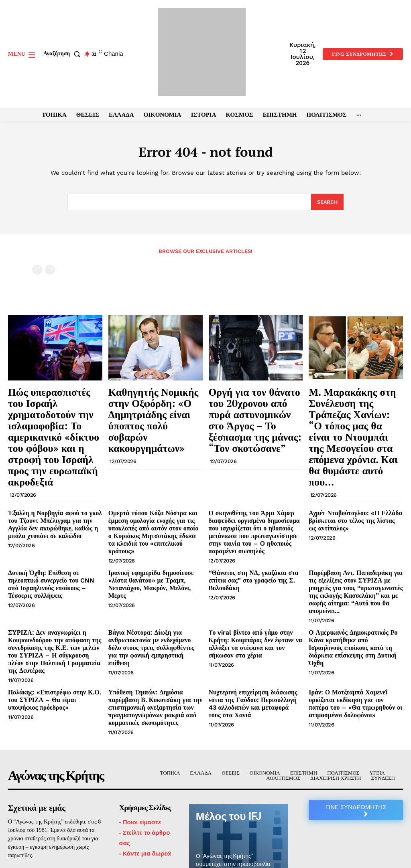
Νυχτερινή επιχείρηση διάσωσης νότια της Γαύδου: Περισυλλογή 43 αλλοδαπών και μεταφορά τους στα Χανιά (255, 625)
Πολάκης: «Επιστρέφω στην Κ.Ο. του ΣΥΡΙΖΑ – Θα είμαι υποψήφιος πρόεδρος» (54, 621)
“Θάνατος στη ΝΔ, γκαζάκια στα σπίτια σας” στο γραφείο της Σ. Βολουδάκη (248, 526)
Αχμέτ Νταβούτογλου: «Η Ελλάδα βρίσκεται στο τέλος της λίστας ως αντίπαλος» (350, 478)
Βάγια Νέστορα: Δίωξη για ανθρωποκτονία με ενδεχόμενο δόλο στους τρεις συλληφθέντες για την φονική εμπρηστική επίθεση (151, 577)
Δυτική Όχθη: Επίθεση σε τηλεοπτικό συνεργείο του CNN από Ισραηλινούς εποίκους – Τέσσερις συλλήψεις (53, 526)
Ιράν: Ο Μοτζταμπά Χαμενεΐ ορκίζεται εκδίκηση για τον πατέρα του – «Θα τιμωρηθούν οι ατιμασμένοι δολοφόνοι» (355, 625)
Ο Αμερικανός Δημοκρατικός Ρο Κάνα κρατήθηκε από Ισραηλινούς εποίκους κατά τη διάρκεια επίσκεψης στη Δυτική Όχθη (355, 577)
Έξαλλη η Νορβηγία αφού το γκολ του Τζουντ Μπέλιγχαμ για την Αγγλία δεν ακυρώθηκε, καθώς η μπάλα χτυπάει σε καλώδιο (54, 482)
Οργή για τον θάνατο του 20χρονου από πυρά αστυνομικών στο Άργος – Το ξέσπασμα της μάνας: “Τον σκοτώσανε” (251, 409)
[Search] (327, 203)
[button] (63, 54)
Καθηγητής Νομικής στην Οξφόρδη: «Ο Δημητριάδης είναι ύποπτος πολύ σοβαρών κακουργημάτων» (155, 405)
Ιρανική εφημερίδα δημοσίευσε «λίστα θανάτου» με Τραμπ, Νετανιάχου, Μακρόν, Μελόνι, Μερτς (155, 526)
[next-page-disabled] (50, 271)
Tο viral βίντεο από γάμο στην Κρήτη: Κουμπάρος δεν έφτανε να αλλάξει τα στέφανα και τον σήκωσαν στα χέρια (255, 574)
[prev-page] (37, 271)
